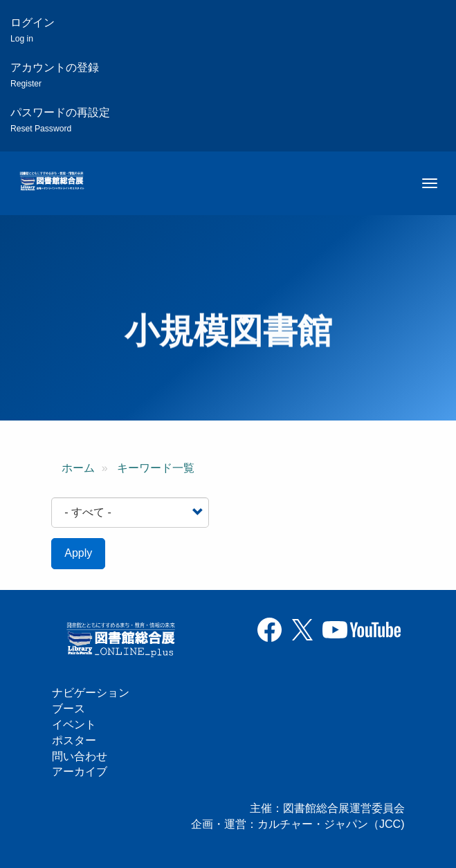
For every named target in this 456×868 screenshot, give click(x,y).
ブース (69, 709)
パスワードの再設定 (60, 120)
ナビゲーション (91, 693)
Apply (78, 553)
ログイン (33, 30)
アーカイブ (80, 772)
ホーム (78, 468)
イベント (74, 724)
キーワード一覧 (156, 468)
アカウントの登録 (55, 75)
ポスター (74, 740)
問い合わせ (80, 756)
